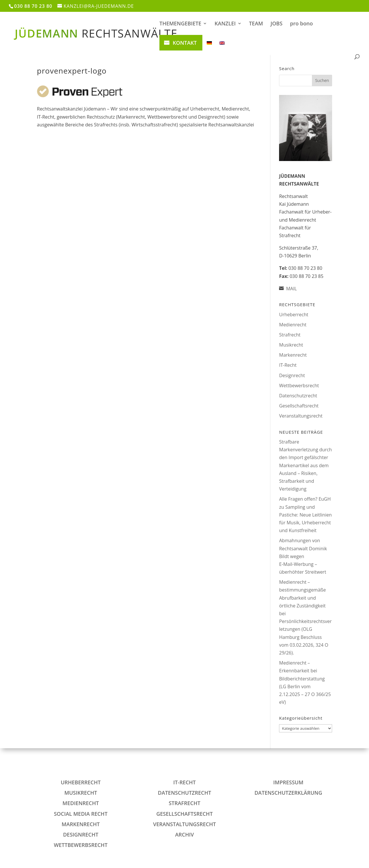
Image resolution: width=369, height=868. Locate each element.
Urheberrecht (294, 315)
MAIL (291, 289)
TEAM (256, 24)
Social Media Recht (81, 814)
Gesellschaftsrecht (299, 406)
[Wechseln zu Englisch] (222, 47)
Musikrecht (291, 345)
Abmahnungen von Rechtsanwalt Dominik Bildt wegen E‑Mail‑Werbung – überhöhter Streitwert (303, 556)
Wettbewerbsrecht (299, 386)
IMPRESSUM (288, 782)
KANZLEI (225, 24)
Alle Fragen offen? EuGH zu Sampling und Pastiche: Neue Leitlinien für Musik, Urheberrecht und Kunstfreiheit (305, 515)
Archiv (184, 835)
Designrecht (292, 375)
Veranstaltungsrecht (301, 416)
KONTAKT (185, 43)
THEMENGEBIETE (180, 24)
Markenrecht (293, 355)
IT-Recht (288, 365)
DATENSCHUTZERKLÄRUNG (288, 793)
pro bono (301, 24)
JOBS (277, 24)
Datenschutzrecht (298, 396)
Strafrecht (290, 335)
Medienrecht (293, 325)
